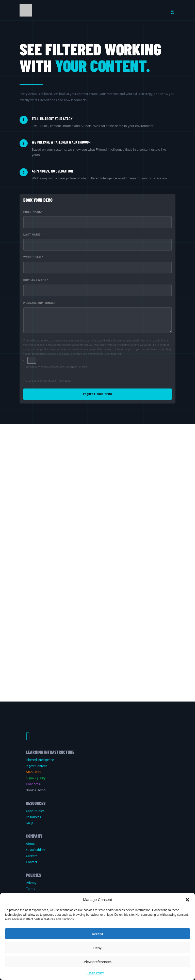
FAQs (30, 823)
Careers (32, 856)
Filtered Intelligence (40, 760)
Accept (97, 934)
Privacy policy (63, 380)
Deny (97, 948)
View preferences (98, 962)
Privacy (31, 883)
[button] (187, 900)
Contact (31, 862)
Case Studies (35, 811)
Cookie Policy (95, 973)
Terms (30, 889)
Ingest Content (36, 766)
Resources (33, 817)
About (30, 844)
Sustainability (35, 850)
